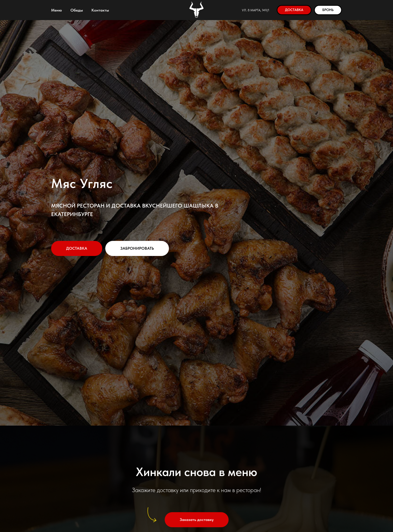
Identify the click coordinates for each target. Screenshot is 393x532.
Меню (57, 10)
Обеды (77, 10)
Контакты (100, 10)
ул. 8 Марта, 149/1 (256, 10)
